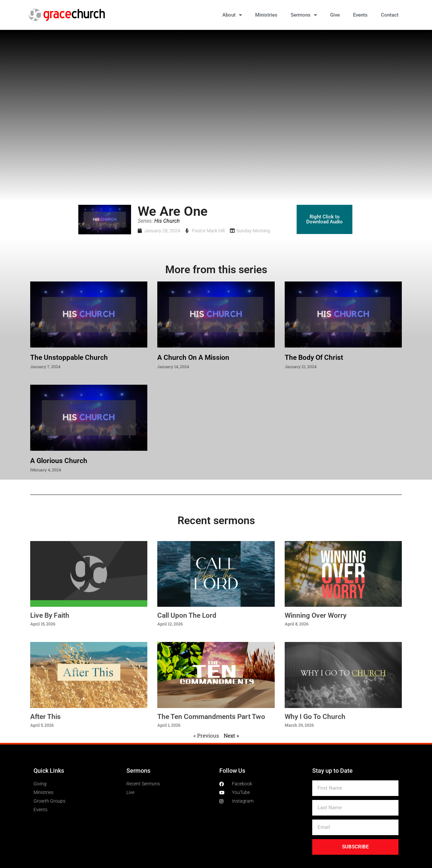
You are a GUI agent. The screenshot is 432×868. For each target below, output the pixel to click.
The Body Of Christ (314, 357)
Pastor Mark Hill (208, 231)
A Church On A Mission (193, 357)
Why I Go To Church (315, 717)
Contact (390, 15)
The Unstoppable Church (69, 357)
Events (360, 15)
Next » (231, 735)
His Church (167, 221)
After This (45, 717)
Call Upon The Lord (187, 615)
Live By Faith (50, 615)
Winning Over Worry (316, 615)
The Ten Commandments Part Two (211, 717)
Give (335, 15)
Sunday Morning (253, 231)
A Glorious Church (59, 461)
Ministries (266, 15)
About (232, 15)
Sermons (304, 15)
